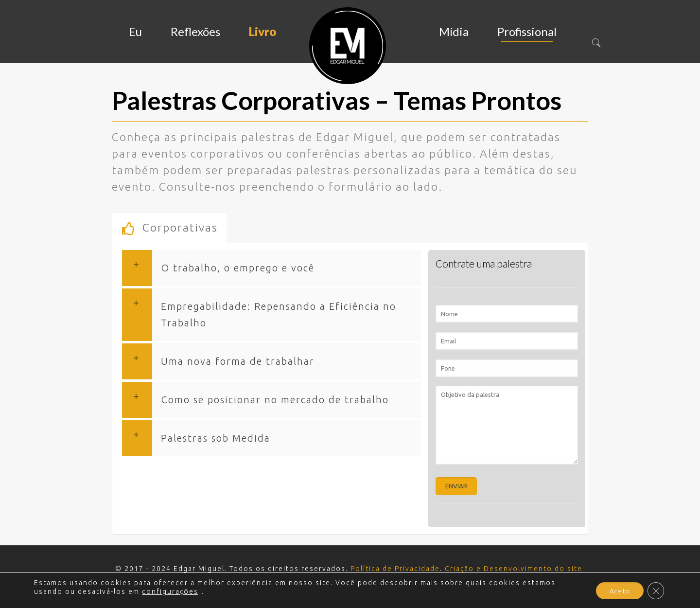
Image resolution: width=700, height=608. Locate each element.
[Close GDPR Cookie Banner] (655, 591)
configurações (170, 591)
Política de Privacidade (395, 569)
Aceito (618, 591)
